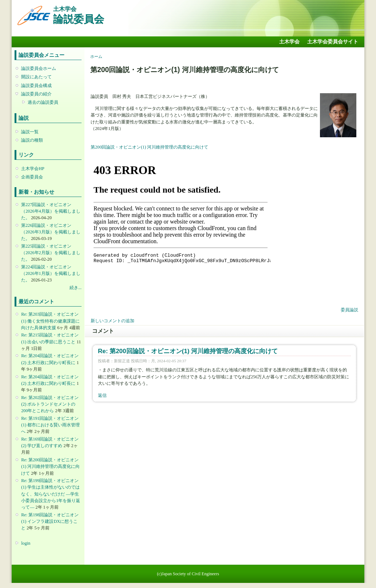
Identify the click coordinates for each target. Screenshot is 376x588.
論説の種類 (32, 140)
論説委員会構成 (36, 86)
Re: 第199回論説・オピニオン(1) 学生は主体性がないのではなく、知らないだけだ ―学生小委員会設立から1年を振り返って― (51, 494)
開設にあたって (36, 77)
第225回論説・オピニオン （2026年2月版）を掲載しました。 (51, 253)
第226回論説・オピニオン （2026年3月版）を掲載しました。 (51, 232)
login (26, 543)
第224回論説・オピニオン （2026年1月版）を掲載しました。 (51, 273)
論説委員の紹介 (36, 94)
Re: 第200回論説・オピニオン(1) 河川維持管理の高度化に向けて (50, 466)
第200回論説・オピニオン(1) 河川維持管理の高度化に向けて (149, 147)
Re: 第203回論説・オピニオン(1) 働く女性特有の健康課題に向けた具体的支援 (50, 321)
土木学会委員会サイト (333, 42)
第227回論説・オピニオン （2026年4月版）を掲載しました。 (51, 211)
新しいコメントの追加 (112, 321)
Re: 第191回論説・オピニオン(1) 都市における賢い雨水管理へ (50, 425)
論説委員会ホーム (39, 68)
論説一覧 (30, 132)
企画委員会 (32, 177)
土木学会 (289, 42)
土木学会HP (33, 169)
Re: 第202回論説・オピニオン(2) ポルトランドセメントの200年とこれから (50, 404)
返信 (102, 395)
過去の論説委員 (43, 102)
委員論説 (349, 310)
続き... (76, 288)
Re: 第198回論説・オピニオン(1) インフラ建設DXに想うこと (50, 521)
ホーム (96, 56)
